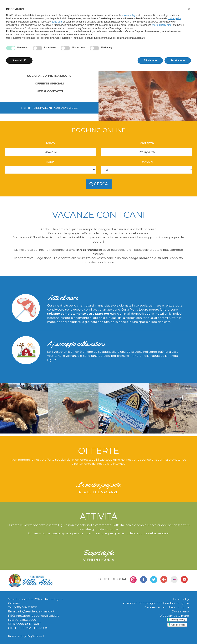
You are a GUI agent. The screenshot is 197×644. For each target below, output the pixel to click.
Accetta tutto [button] (178, 60)
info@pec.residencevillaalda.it (37, 616)
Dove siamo (180, 611)
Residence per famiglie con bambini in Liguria (156, 603)
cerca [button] (99, 184)
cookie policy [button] (174, 18)
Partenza (147, 143)
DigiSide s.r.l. (35, 636)
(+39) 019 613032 (26, 607)
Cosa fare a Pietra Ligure (49, 76)
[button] (189, 9)
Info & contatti (49, 91)
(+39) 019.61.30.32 (65, 108)
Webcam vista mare (174, 616)
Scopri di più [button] (19, 60)
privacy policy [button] (129, 15)
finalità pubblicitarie (162, 25)
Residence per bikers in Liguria (167, 607)
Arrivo (50, 143)
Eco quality (181, 599)
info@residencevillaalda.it (36, 611)
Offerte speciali (49, 83)
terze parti (57, 22)
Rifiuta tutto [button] (150, 60)
